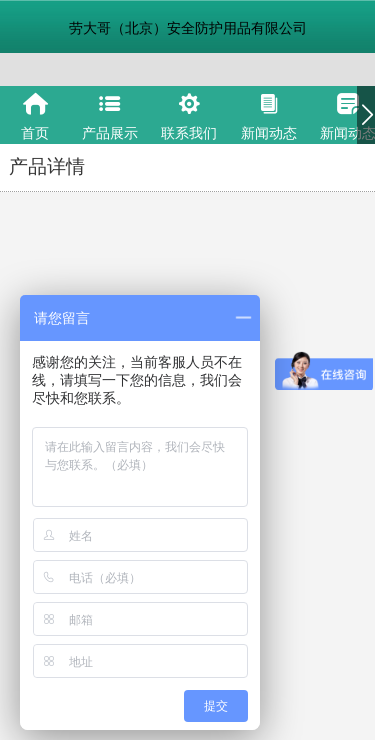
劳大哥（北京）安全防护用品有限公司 (188, 28)
